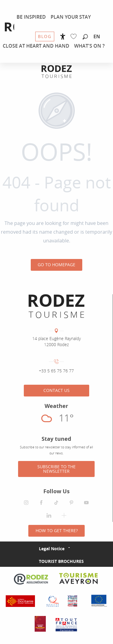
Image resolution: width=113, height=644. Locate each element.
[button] (85, 37)
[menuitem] (31, 17)
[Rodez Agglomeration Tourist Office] (57, 72)
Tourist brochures (61, 561)
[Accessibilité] (63, 37)
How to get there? (57, 530)
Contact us (56, 390)
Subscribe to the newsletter (56, 469)
